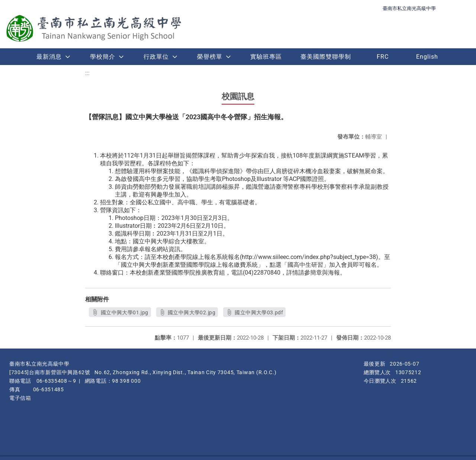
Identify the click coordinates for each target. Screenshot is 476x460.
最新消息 (49, 57)
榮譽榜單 (210, 57)
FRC (383, 57)
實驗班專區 (266, 57)
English (427, 57)
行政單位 (156, 57)
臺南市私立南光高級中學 (409, 8)
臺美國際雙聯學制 (326, 57)
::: (87, 73)
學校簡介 (103, 57)
